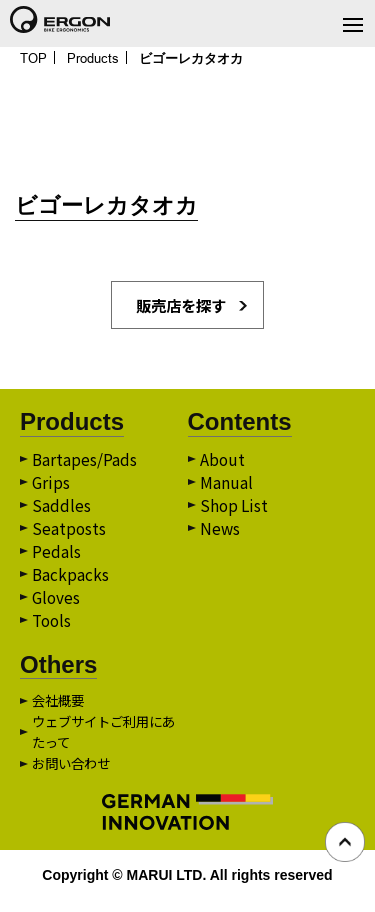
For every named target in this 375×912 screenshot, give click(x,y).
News (220, 535)
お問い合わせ (74, 774)
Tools (53, 631)
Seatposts (69, 535)
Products (97, 58)
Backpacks (71, 583)
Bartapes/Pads (85, 463)
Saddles (61, 511)
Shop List (235, 511)
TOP (34, 58)
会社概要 (60, 711)
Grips (51, 487)
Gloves (57, 607)
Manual (226, 487)
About (223, 463)
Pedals (56, 559)
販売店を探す (181, 307)
